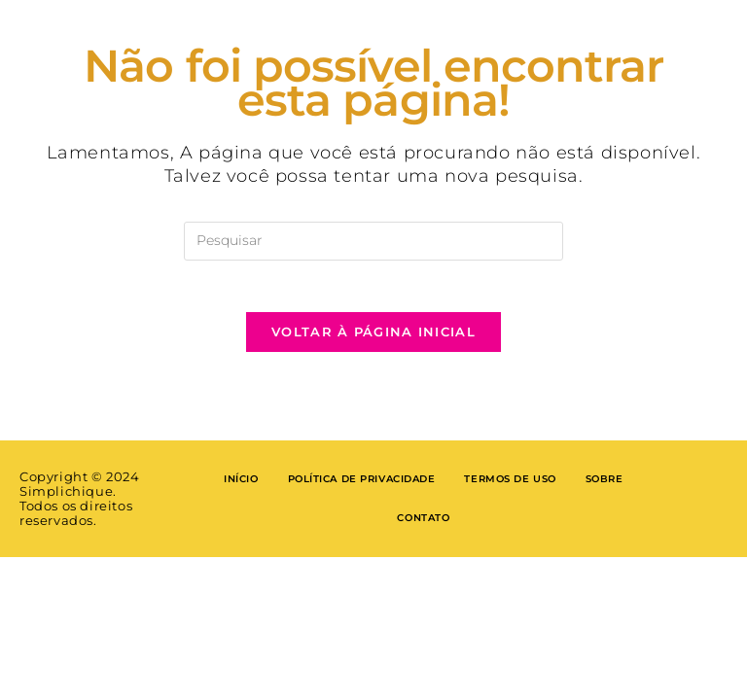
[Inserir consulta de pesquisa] (373, 241)
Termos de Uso (511, 487)
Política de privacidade (361, 487)
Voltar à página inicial (373, 339)
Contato (423, 525)
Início (240, 487)
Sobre (605, 487)
